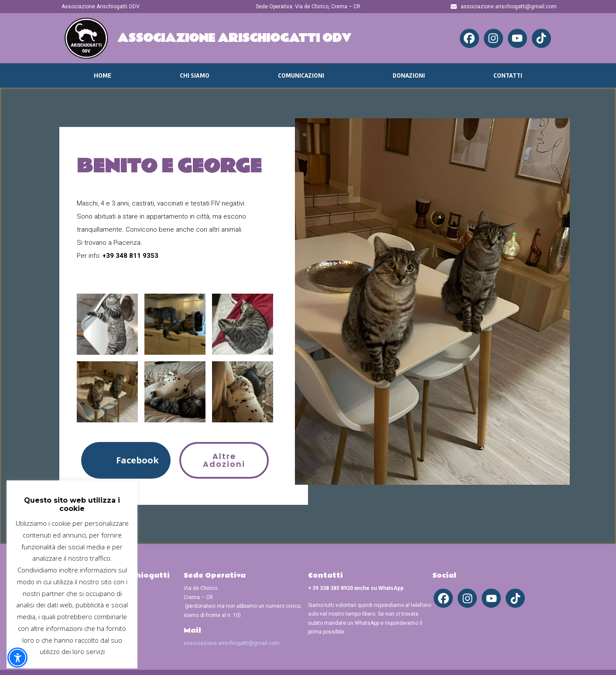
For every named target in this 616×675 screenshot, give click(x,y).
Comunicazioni (301, 75)
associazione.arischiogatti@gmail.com (232, 643)
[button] (126, 460)
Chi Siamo (195, 75)
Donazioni (409, 75)
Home (103, 75)
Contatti (508, 75)
